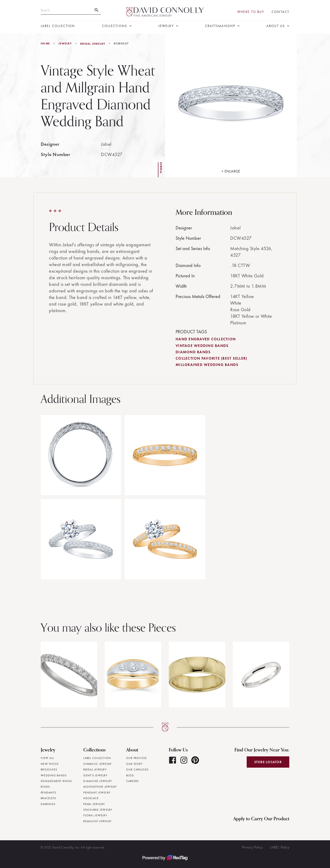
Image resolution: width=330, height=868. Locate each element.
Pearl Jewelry (94, 804)
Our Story (134, 764)
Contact (280, 12)
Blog (130, 775)
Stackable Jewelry (98, 810)
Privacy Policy (252, 847)
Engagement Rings (56, 781)
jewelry (65, 43)
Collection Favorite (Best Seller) (211, 358)
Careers (133, 781)
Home (45, 43)
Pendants (48, 793)
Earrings (48, 804)
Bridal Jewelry (93, 44)
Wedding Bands (54, 775)
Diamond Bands (193, 352)
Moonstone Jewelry (100, 787)
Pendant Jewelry (97, 793)
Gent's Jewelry (95, 775)
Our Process (137, 758)
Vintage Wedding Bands (202, 346)
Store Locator (268, 762)
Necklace (91, 798)
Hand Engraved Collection (206, 339)
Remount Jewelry (97, 821)
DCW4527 (121, 43)
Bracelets (48, 798)
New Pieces (50, 764)
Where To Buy (251, 12)
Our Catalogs (137, 770)
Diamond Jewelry (98, 781)
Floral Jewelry (95, 815)
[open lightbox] (231, 105)
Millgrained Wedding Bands (207, 365)
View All (47, 758)
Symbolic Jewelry (97, 764)
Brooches (49, 770)
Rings (45, 787)
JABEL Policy (280, 847)
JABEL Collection (58, 26)
